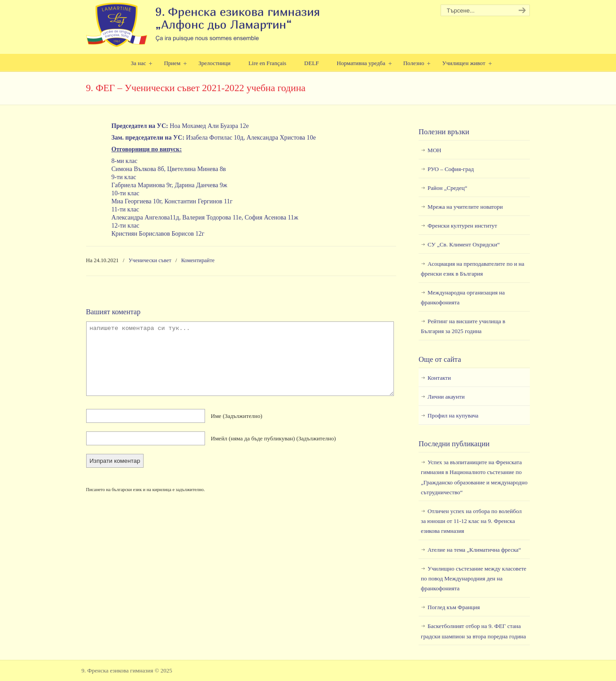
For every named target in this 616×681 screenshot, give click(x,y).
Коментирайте (198, 260)
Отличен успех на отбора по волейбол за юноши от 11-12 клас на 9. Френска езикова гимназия (471, 521)
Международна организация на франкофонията (463, 297)
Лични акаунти (446, 397)
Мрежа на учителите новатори (465, 207)
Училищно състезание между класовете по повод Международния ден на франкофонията (474, 578)
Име (237, 416)
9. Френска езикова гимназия (204, 25)
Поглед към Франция (454, 607)
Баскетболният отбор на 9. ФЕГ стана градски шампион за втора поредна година (473, 631)
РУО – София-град (451, 169)
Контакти (439, 378)
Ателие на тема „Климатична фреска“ (474, 550)
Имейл (273, 438)
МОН (434, 150)
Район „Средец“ (447, 188)
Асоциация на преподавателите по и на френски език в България (472, 269)
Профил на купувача (453, 415)
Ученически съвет (150, 260)
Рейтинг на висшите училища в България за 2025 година (463, 326)
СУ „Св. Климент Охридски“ (464, 244)
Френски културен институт (462, 226)
